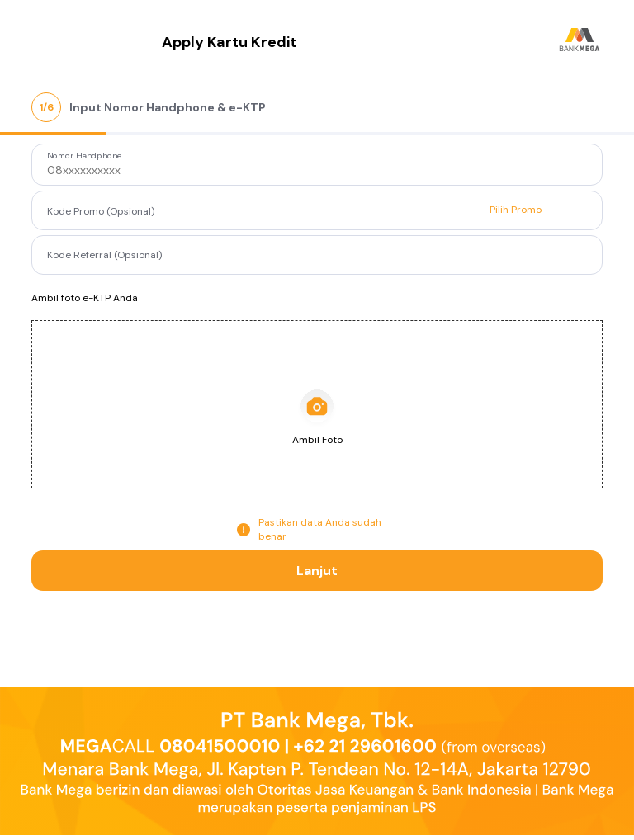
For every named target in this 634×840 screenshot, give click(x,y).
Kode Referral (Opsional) (104, 254)
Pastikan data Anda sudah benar (320, 529)
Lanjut (317, 571)
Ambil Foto (317, 440)
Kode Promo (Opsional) (101, 211)
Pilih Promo (516, 210)
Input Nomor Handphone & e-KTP (168, 107)
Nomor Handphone (85, 156)
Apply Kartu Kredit (229, 42)
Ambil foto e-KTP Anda (85, 298)
